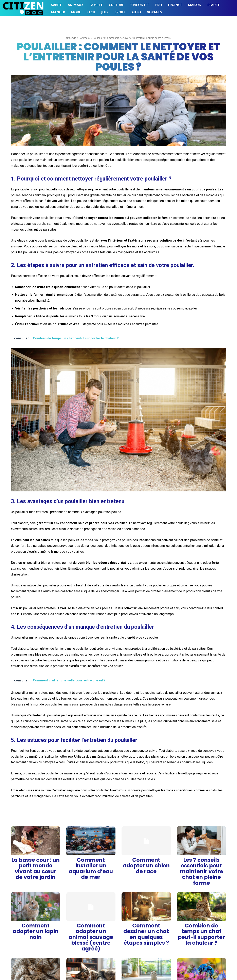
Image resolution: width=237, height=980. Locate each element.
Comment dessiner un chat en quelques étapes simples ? (146, 906)
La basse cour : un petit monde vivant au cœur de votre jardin (36, 860)
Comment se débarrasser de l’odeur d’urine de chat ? (146, 949)
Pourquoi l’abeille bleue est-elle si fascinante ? (201, 949)
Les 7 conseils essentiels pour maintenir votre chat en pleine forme (201, 862)
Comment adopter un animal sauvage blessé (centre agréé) (91, 906)
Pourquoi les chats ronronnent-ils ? (91, 949)
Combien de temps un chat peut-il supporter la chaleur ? (201, 906)
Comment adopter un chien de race (146, 860)
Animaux (85, 38)
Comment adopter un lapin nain (35, 906)
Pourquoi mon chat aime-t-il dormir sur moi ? (36, 949)
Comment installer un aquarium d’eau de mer (91, 860)
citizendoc (72, 38)
